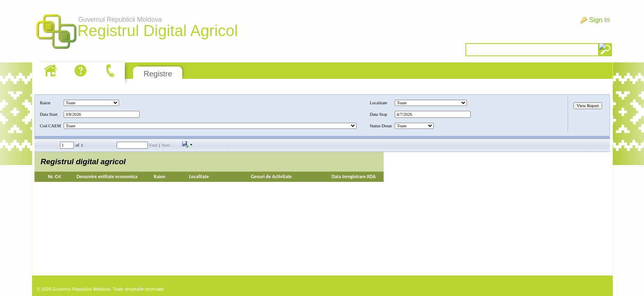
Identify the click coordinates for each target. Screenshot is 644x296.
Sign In (600, 20)
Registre (158, 74)
